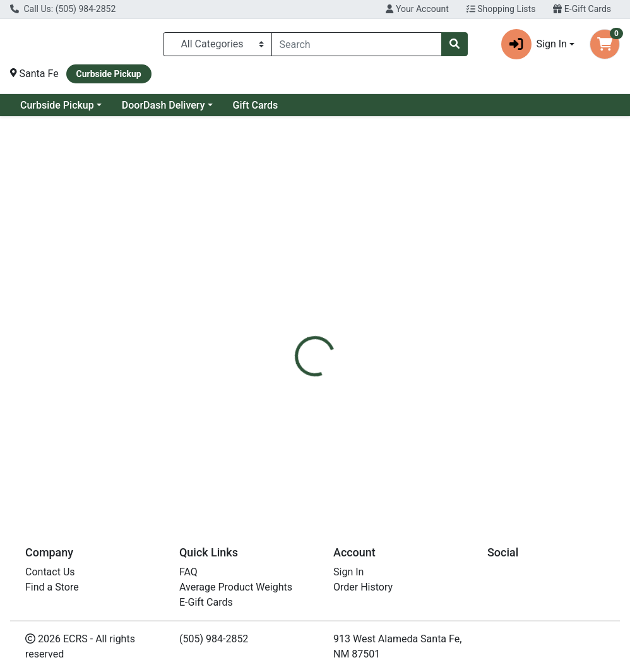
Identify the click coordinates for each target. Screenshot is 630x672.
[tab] (297, 279)
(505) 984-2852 (214, 642)
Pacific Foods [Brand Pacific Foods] (417, 353)
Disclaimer (409, 279)
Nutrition (349, 279)
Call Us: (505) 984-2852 (63, 9)
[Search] (357, 44)
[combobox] (357, 44)
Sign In (348, 575)
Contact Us (50, 575)
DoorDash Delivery (163, 105)
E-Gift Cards (582, 9)
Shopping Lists (501, 9)
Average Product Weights (236, 590)
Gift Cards (256, 105)
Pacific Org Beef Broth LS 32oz (376, 468)
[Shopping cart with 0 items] (605, 44)
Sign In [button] (534, 44)
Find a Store (52, 590)
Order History (363, 590)
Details (297, 279)
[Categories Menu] (217, 44)
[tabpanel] (446, 351)
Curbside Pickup (57, 105)
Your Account (417, 9)
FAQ (188, 575)
